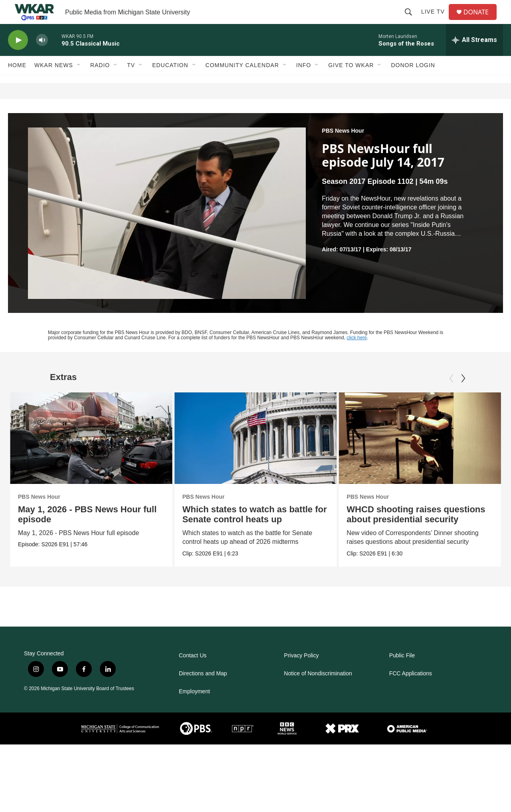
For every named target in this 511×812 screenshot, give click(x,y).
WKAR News (54, 83)
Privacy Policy (301, 674)
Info (304, 83)
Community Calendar (242, 83)
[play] (18, 58)
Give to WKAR (351, 83)
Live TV (436, 21)
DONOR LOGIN (413, 83)
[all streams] (474, 58)
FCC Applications (411, 692)
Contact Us (193, 674)
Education (170, 83)
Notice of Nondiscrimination (318, 692)
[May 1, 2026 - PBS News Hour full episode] (91, 456)
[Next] (463, 396)
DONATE (481, 21)
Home (17, 83)
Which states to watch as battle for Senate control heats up (259, 532)
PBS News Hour (343, 149)
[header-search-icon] (412, 21)
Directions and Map (203, 692)
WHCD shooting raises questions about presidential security (416, 532)
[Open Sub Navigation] (79, 83)
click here (357, 356)
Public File (402, 674)
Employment (194, 710)
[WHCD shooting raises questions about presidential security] (420, 456)
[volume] (42, 58)
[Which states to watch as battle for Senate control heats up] (260, 456)
